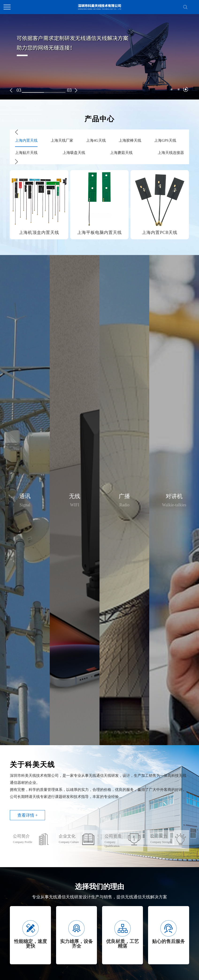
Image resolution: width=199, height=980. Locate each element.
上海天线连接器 (171, 153)
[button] (11, 90)
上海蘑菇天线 (121, 153)
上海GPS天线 (165, 140)
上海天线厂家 (62, 140)
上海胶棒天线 (130, 140)
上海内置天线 (26, 140)
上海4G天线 (96, 140)
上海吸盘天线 (74, 153)
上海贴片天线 (26, 153)
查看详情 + (28, 815)
